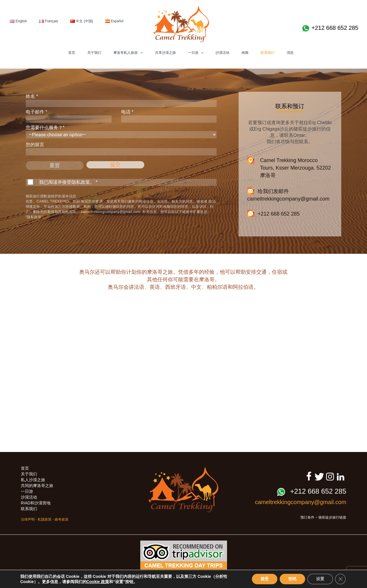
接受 (265, 579)
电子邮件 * (69, 116)
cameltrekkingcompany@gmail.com (111, 212)
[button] (140, 53)
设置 (320, 579)
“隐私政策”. (35, 217)
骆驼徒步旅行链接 (332, 517)
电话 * (169, 116)
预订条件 (307, 517)
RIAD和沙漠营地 (36, 503)
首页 (72, 53)
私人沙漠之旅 (33, 480)
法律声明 (28, 519)
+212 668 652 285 (330, 28)
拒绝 (292, 579)
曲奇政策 (62, 519)
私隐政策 (45, 519)
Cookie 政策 (98, 582)
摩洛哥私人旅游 (128, 53)
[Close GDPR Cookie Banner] (340, 579)
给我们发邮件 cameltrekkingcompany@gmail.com (288, 195)
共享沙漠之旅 (165, 53)
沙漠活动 (222, 53)
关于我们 (94, 53)
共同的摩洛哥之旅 (37, 486)
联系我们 (268, 53)
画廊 (245, 53)
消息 (290, 53)
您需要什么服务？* (121, 132)
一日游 (196, 53)
